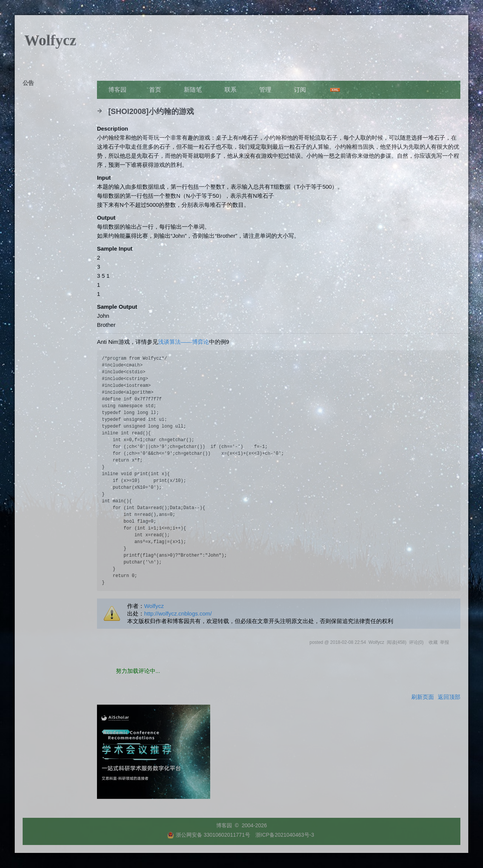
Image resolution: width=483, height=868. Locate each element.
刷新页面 (423, 697)
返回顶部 (449, 697)
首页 (155, 90)
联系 (231, 90)
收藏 (433, 642)
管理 (265, 90)
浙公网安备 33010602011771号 (209, 835)
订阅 (300, 90)
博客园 (117, 90)
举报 (445, 642)
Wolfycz (51, 40)
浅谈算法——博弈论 (184, 342)
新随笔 (193, 90)
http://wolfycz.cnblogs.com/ (178, 613)
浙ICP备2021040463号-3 (285, 835)
